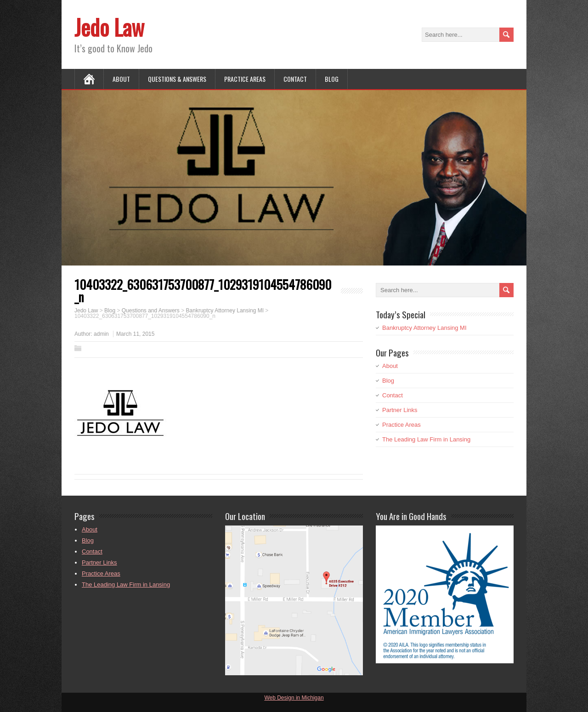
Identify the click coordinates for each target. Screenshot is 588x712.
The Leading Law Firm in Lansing (426, 439)
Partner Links (400, 410)
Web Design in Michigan (294, 698)
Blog (332, 79)
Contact (295, 79)
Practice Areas (245, 79)
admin (101, 334)
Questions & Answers (177, 79)
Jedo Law (109, 27)
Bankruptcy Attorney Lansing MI (424, 328)
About (121, 79)
